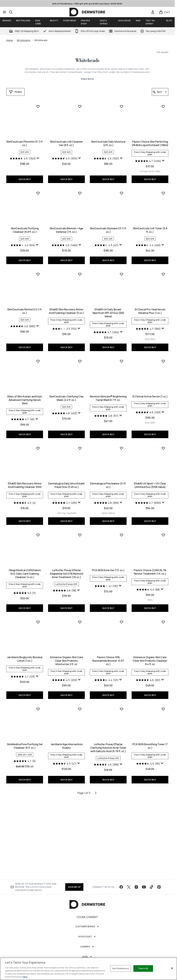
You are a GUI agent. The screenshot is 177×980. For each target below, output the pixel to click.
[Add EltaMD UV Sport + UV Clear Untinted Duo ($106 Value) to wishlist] (122, 526)
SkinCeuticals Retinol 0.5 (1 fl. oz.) (150, 311)
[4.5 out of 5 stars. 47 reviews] (23, 841)
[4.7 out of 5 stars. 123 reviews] (148, 667)
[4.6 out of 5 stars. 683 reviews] (148, 326)
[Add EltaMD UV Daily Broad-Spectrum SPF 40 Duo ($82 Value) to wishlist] (80, 355)
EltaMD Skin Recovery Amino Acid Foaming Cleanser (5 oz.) (25, 392)
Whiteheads (87, 61)
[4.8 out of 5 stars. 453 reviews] (23, 494)
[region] (88, 969)
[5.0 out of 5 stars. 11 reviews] (150, 584)
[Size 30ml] (109, 252)
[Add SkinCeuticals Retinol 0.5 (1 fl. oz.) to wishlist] (163, 274)
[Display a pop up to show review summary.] (163, 158)
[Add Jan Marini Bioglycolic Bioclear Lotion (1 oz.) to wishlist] (163, 613)
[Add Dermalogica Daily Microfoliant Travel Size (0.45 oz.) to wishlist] (38, 526)
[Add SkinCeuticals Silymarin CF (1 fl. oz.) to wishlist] (80, 274)
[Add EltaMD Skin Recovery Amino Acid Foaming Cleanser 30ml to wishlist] (163, 442)
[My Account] (87, 937)
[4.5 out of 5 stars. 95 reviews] (106, 841)
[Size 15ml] (105, 420)
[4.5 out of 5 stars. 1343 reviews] (148, 158)
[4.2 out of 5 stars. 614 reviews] (148, 240)
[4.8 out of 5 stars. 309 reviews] (65, 580)
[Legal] (87, 957)
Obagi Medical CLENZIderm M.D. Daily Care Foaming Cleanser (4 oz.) (150, 565)
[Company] (87, 947)
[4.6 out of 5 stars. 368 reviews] (65, 842)
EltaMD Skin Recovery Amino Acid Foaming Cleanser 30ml (150, 479)
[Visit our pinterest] (159, 887)
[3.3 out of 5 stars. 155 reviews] (23, 410)
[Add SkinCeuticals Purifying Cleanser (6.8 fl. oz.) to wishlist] (163, 187)
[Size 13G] (17, 591)
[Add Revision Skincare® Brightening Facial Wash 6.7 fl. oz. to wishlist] (80, 442)
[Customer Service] (87, 927)
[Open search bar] (11, 12)
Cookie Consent (87, 917)
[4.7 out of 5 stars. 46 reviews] (148, 413)
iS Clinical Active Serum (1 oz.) (108, 477)
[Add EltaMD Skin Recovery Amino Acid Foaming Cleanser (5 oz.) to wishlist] (38, 355)
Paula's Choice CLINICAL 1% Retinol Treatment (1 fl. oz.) (108, 650)
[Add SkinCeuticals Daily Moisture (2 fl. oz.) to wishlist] (80, 187)
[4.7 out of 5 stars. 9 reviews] (150, 752)
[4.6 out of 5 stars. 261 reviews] (106, 758)
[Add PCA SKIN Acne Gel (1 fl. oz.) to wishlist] (80, 613)
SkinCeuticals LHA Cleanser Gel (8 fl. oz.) (25, 224)
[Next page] (96, 870)
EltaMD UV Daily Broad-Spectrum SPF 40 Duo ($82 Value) (66, 394)
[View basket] (165, 12)
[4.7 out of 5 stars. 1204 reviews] (65, 413)
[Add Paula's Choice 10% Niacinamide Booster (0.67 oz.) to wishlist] (80, 700)
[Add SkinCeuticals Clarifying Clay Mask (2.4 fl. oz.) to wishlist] (38, 442)
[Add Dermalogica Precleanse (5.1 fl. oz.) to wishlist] (80, 526)
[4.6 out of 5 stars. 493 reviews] (106, 493)
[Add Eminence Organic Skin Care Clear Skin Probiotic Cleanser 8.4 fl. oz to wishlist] (122, 700)
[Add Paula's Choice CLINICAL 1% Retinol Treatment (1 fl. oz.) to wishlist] (122, 613)
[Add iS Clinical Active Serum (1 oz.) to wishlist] (122, 442)
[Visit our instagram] (136, 887)
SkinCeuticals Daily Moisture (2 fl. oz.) (67, 224)
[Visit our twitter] (129, 887)
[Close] (172, 968)
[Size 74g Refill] (29, 591)
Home (10, 40)
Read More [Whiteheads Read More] (87, 79)
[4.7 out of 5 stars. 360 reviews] (106, 410)
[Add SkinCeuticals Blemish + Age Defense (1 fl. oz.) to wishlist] (38, 274)
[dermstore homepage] (87, 12)
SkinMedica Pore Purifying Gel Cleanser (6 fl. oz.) (150, 737)
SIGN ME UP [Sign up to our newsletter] (74, 887)
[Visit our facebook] (121, 887)
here (25, 977)
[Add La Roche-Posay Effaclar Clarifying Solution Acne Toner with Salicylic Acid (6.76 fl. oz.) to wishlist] (80, 787)
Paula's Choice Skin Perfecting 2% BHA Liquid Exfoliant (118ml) (108, 224)
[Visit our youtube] (144, 887)
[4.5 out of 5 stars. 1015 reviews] (23, 240)
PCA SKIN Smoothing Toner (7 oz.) (108, 824)
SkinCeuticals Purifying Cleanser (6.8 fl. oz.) (150, 224)
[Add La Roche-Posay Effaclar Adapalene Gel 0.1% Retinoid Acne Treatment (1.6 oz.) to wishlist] (38, 613)
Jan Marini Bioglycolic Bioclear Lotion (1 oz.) (150, 650)
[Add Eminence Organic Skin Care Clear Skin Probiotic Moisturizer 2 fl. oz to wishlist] (38, 700)
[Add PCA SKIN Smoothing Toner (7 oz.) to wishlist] (122, 787)
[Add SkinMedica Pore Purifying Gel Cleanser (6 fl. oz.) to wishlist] (163, 700)
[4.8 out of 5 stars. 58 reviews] (23, 668)
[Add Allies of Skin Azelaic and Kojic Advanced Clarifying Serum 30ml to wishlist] (163, 355)
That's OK (143, 968)
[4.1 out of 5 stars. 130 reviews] (65, 664)
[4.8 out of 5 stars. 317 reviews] (65, 497)
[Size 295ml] (70, 591)
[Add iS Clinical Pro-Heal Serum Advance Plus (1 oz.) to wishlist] (122, 355)
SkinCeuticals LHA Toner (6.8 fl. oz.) (108, 311)
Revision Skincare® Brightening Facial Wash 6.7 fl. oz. (66, 479)
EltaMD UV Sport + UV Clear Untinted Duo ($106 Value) (108, 563)
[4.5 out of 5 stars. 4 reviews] (150, 497)
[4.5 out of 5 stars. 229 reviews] (23, 758)
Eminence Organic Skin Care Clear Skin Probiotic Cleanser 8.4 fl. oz (108, 738)
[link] (153, 12)
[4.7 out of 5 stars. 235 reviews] (23, 580)
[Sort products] (160, 92)
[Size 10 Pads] (102, 252)
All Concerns (24, 40)
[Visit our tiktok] (151, 887)
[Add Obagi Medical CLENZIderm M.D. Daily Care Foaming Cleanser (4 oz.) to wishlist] (163, 526)
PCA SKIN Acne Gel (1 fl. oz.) (67, 648)
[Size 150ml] (63, 591)
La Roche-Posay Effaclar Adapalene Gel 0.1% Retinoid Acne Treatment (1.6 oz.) (25, 652)
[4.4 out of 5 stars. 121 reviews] (65, 758)
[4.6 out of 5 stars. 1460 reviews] (23, 326)
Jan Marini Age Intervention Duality (25, 824)
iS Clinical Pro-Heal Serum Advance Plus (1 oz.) (108, 392)
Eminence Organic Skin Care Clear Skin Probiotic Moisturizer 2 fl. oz (25, 738)
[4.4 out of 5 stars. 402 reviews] (106, 326)
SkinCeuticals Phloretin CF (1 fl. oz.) (150, 143)
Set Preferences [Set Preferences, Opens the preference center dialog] (121, 968)
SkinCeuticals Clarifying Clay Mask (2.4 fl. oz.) (25, 479)
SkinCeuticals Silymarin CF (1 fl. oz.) (66, 311)
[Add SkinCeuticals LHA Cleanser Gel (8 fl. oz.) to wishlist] (38, 187)
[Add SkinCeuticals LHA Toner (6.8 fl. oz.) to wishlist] (122, 274)
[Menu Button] (4, 12)
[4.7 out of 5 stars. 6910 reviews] (106, 580)
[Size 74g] (22, 591)
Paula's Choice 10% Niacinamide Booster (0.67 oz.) (66, 738)
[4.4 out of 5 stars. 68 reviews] (106, 667)
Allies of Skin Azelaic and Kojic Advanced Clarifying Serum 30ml (150, 394)
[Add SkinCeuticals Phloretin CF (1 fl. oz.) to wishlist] (163, 106)
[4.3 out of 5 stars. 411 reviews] (65, 326)
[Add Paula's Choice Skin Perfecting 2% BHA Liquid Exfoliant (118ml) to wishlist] (122, 187)
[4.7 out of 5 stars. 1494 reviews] (106, 242)
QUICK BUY (150, 174)
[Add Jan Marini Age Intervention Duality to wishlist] (38, 787)
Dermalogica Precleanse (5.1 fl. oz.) (66, 563)
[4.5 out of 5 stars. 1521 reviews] (65, 240)
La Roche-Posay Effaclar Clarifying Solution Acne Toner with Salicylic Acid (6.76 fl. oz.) (66, 825)
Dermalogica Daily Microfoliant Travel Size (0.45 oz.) (25, 563)
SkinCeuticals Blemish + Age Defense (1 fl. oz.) (25, 311)
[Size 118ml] (116, 252)
